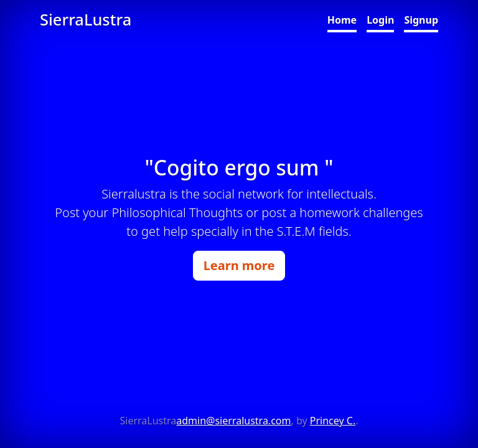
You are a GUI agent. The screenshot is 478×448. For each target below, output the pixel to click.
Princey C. (333, 421)
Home (342, 20)
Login (380, 20)
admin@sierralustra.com (233, 421)
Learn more (239, 265)
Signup (421, 20)
